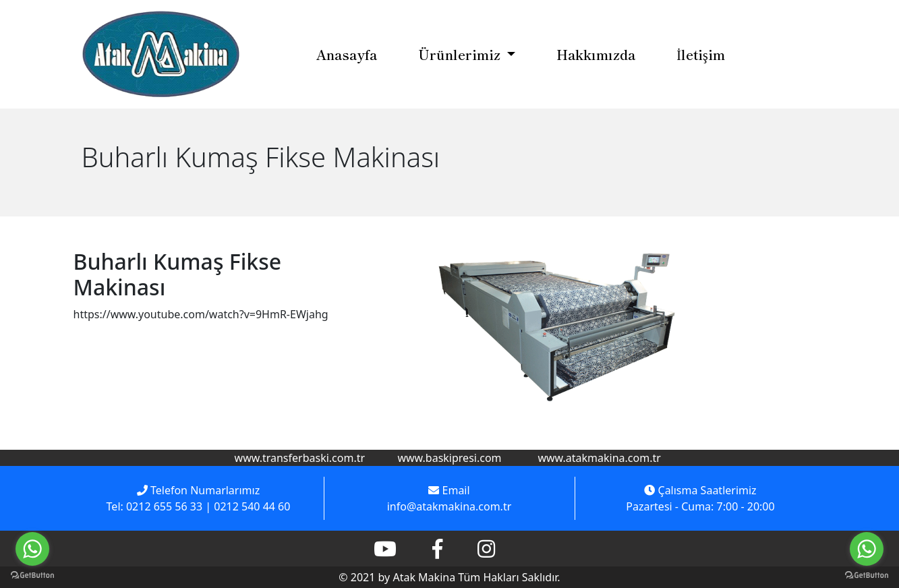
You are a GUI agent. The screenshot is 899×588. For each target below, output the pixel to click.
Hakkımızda (596, 54)
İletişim (700, 54)
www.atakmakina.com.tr (599, 458)
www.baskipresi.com (449, 458)
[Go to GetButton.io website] (867, 575)
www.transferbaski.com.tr (300, 458)
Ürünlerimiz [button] (461, 54)
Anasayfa (347, 54)
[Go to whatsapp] (867, 549)
